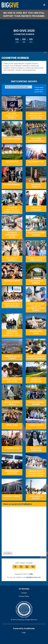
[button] (33, 567)
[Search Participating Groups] (19, 87)
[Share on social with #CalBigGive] (24, 530)
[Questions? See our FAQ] (31, 574)
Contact (24, 593)
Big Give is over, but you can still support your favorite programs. (24, 15)
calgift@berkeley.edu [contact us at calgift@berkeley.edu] (33, 577)
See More (8, 553)
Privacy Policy (24, 596)
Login (24, 633)
